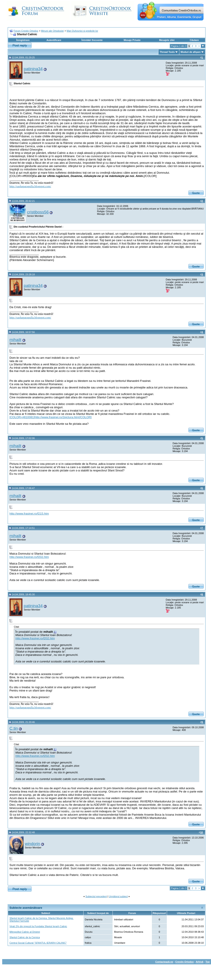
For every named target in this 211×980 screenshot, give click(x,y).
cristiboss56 (38, 212)
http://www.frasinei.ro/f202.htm (29, 557)
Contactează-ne (164, 962)
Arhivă (200, 962)
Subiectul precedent (96, 896)
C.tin (14, 728)
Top (208, 962)
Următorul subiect (118, 896)
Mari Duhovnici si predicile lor (82, 31)
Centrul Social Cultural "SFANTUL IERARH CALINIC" (38, 943)
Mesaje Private (132, 40)
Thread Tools (167, 52)
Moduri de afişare (191, 52)
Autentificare (54, 40)
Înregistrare (23, 40)
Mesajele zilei (167, 40)
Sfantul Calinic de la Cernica (25, 937)
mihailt (15, 340)
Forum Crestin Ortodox (26, 31)
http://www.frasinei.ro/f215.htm (29, 514)
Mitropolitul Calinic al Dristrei (25, 932)
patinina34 (33, 69)
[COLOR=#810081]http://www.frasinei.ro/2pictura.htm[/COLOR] (51, 417)
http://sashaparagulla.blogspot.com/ (30, 186)
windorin (32, 844)
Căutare (194, 40)
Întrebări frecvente (92, 40)
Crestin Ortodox (185, 962)
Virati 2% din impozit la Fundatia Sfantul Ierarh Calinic (38, 926)
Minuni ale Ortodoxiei (52, 31)
